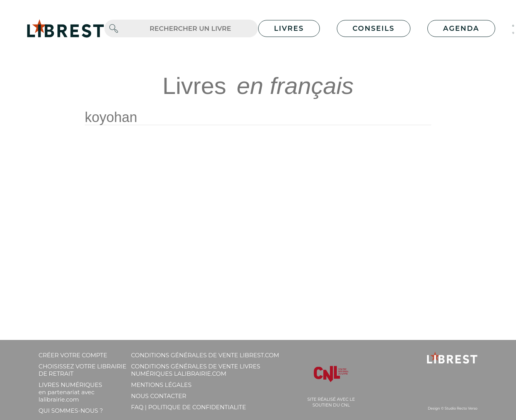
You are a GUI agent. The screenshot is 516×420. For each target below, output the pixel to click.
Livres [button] (289, 28)
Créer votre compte (73, 355)
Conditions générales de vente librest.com (205, 355)
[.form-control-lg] (190, 29)
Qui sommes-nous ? (71, 411)
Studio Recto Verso (461, 408)
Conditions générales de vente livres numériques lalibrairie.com (196, 370)
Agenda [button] (461, 28)
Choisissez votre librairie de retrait (82, 370)
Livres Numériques (70, 392)
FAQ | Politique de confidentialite (189, 407)
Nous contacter (159, 396)
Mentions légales (161, 385)
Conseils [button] (374, 28)
